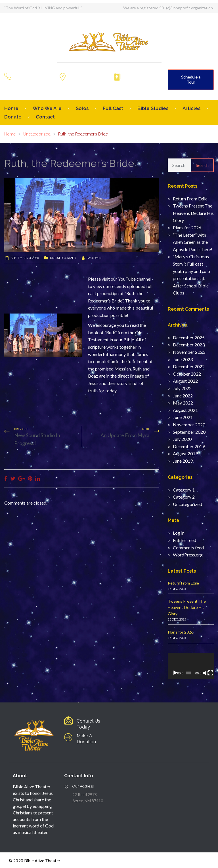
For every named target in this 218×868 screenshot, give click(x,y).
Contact (45, 117)
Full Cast (113, 108)
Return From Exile (190, 199)
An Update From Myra (125, 435)
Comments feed (188, 548)
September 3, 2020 (25, 258)
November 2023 (189, 352)
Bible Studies (153, 108)
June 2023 (183, 359)
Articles (191, 108)
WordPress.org (188, 555)
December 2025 (189, 337)
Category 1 (184, 490)
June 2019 (183, 461)
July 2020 (182, 439)
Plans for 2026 (187, 227)
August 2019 (185, 453)
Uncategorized (63, 258)
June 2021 (183, 417)
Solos (82, 108)
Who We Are (47, 108)
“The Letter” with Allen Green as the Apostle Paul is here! (193, 242)
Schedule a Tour (191, 80)
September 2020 (189, 432)
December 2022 (189, 366)
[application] (191, 666)
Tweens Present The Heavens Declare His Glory (193, 213)
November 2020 (189, 425)
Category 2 (184, 497)
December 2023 (189, 345)
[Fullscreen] (211, 673)
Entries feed (185, 540)
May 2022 (183, 403)
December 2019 (189, 446)
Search (202, 165)
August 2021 (185, 410)
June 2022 (183, 396)
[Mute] (205, 673)
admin (97, 258)
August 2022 (185, 381)
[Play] (175, 673)
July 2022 (182, 388)
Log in (179, 533)
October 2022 (187, 374)
